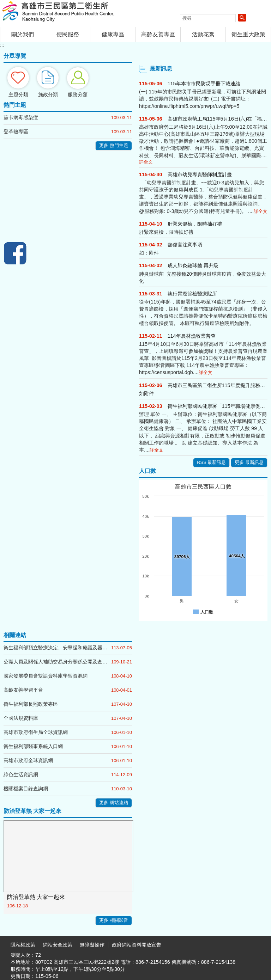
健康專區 (113, 34)
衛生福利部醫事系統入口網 (33, 746)
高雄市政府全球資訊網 (28, 760)
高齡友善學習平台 (23, 690)
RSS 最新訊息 (211, 462)
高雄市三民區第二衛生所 (60, 12)
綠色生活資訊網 (21, 774)
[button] (242, 18)
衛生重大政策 (248, 34)
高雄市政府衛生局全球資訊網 (36, 732)
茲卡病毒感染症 (21, 117)
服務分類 (78, 94)
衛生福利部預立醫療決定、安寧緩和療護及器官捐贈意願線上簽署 (57, 648)
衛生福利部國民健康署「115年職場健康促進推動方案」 (218, 406)
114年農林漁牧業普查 (192, 336)
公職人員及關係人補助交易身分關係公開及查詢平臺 (57, 662)
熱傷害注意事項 (185, 245)
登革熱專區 (16, 131)
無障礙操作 (92, 945)
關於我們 (23, 34)
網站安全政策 (58, 945)
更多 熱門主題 (114, 145)
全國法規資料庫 (21, 718)
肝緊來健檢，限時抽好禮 (195, 224)
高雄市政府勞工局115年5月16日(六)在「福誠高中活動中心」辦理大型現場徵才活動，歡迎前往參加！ (218, 119)
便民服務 (68, 34)
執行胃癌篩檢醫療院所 (192, 294)
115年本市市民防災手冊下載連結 (204, 84)
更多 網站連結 (114, 803)
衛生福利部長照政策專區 (31, 704)
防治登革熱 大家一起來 (36, 897)
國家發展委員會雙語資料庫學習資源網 (46, 676)
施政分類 (48, 94)
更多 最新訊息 (249, 462)
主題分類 (18, 94)
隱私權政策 (23, 945)
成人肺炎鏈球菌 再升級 (193, 265)
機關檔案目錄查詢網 (26, 789)
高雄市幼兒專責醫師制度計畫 (200, 174)
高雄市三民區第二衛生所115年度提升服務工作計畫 (218, 385)
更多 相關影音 (114, 920)
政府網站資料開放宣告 (137, 945)
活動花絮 (203, 34)
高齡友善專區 (158, 34)
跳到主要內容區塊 (4, 4)
